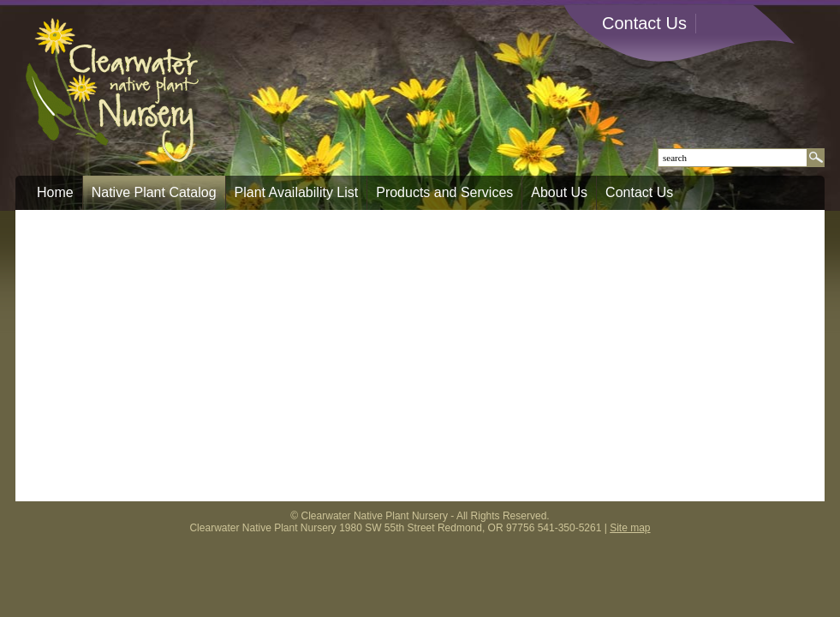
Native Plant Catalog (154, 192)
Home (55, 192)
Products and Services (444, 192)
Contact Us (644, 23)
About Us (559, 192)
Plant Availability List (297, 192)
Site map (630, 528)
